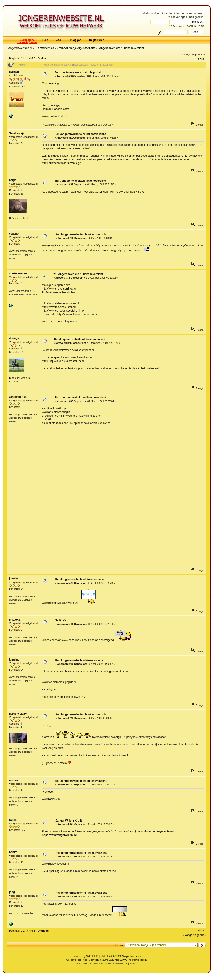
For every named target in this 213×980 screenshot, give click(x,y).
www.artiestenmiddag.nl (56, 412)
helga (13, 180)
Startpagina (27, 40)
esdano (14, 234)
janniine (14, 579)
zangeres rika (18, 397)
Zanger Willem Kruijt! (69, 821)
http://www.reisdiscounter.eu (59, 307)
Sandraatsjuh (18, 133)
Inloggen (76, 40)
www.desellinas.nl (73, 640)
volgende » (198, 54)
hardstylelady (18, 714)
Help (45, 40)
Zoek (59, 40)
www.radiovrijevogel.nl (55, 864)
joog (12, 892)
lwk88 (13, 820)
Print (201, 59)
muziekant (16, 620)
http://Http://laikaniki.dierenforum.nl (63, 361)
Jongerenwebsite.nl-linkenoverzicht (121, 48)
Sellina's (61, 620)
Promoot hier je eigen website (76, 48)
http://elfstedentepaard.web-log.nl (62, 163)
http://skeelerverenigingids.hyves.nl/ (63, 697)
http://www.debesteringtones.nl (60, 303)
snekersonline (18, 273)
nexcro (13, 780)
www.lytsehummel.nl (116, 745)
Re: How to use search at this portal (77, 72)
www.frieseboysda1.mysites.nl (60, 603)
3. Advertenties (44, 48)
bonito (13, 852)
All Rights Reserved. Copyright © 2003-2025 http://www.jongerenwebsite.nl (106, 960)
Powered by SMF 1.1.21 (86, 956)
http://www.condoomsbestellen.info (63, 311)
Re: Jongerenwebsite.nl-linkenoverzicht (80, 134)
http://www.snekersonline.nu (59, 289)
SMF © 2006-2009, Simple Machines (121, 956)
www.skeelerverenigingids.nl (59, 682)
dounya (14, 339)
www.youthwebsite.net (55, 116)
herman (14, 72)
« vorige (186, 54)
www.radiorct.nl (51, 799)
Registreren (97, 40)
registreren (196, 13)
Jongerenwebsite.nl (19, 48)
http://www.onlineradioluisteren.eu (77, 314)
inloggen (180, 13)
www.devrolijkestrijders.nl (79, 350)
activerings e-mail (182, 17)
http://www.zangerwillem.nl (59, 835)
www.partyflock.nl (52, 245)
